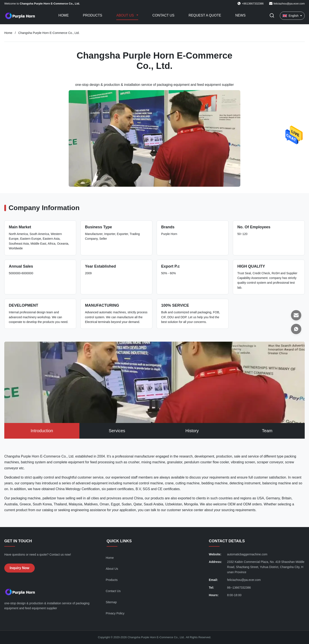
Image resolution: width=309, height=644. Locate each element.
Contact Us (163, 15)
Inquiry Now (20, 568)
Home (64, 15)
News (240, 15)
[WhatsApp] (296, 329)
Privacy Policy (115, 613)
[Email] (296, 315)
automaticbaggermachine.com (247, 554)
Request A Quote (205, 15)
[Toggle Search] (272, 16)
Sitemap (111, 602)
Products (92, 15)
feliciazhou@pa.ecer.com (289, 4)
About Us (126, 15)
